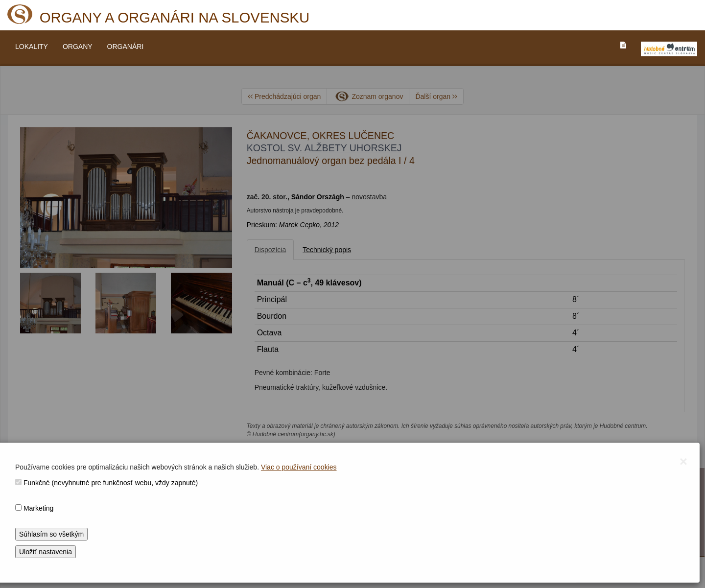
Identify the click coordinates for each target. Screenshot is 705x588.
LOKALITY (32, 47)
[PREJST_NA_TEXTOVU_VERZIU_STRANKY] (623, 45)
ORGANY (78, 47)
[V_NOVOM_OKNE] (669, 49)
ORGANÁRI (126, 47)
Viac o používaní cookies (299, 467)
